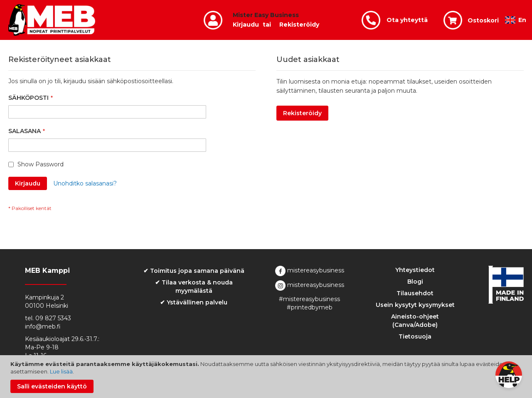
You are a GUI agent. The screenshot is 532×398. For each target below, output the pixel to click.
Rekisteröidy (299, 25)
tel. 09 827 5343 (48, 318)
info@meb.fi (43, 326)
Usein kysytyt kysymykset (415, 305)
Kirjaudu (246, 25)
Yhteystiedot (415, 270)
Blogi (415, 282)
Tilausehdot (415, 293)
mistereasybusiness (310, 270)
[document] (267, 377)
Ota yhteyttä (407, 20)
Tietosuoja (415, 336)
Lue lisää (61, 371)
